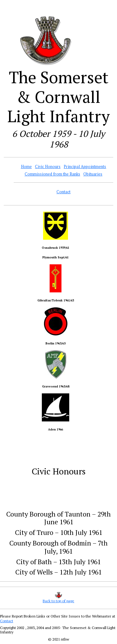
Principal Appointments (85, 167)
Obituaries (93, 174)
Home (26, 167)
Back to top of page (58, 601)
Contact (63, 192)
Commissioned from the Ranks (52, 174)
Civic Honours (48, 167)
